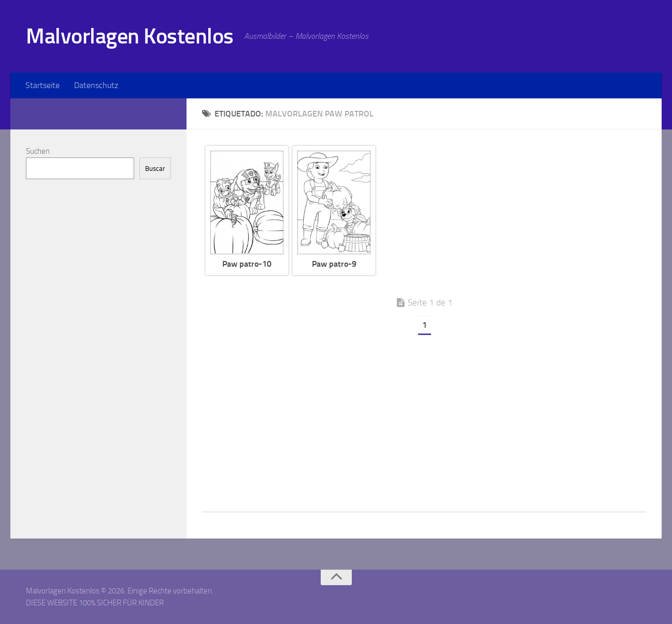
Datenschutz (96, 85)
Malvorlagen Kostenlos (130, 36)
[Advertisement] (519, 217)
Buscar (155, 169)
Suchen (38, 151)
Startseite (42, 85)
